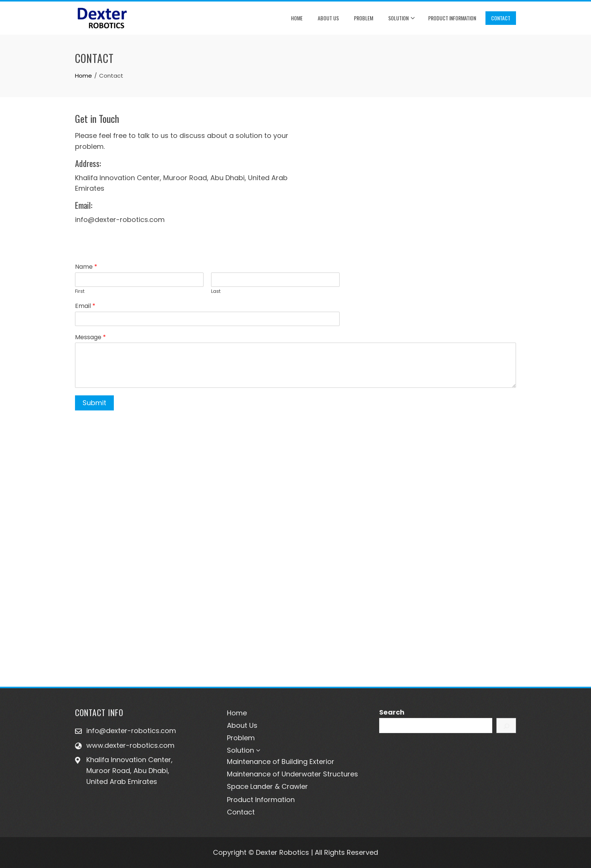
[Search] (506, 726)
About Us (328, 18)
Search (392, 712)
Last (216, 292)
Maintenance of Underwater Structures (292, 774)
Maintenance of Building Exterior (281, 762)
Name (86, 267)
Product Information (452, 18)
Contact (501, 18)
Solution (402, 18)
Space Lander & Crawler (267, 786)
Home (297, 18)
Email (85, 306)
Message (90, 338)
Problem (364, 18)
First (80, 292)
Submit (94, 403)
